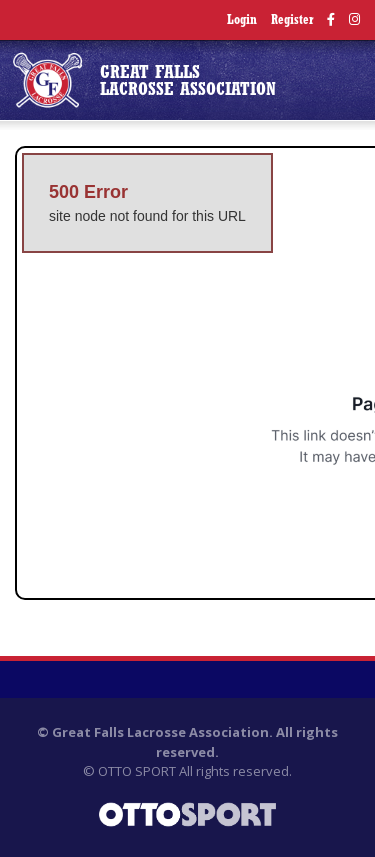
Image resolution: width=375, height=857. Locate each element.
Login (242, 20)
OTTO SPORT (137, 771)
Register (292, 20)
